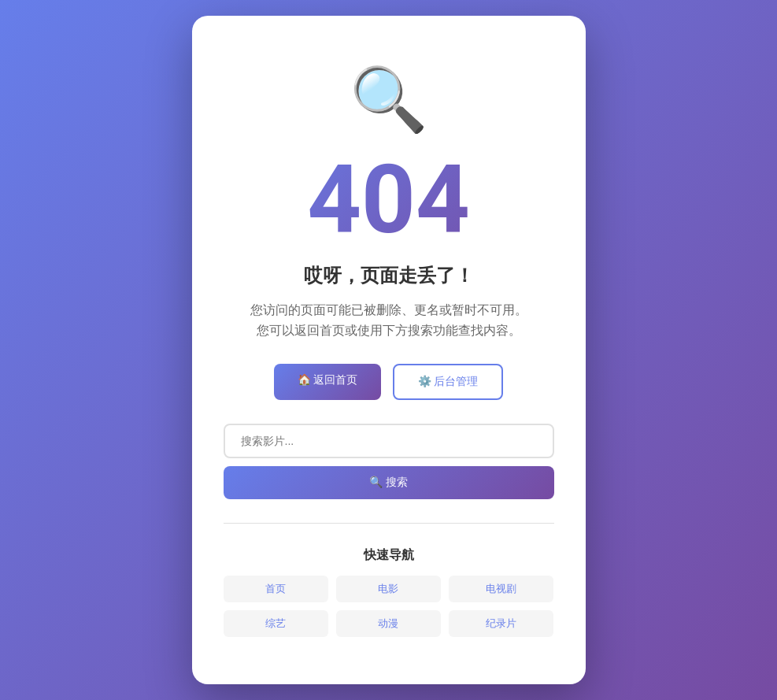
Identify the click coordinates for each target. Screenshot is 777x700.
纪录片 (501, 623)
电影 (388, 589)
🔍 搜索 (388, 482)
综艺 (276, 623)
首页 (276, 589)
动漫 (388, 623)
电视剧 (501, 589)
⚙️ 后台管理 (448, 381)
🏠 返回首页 (327, 380)
